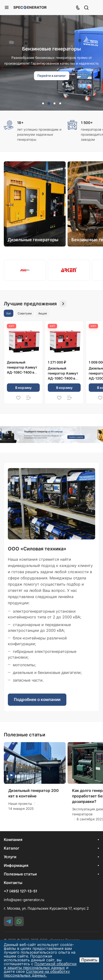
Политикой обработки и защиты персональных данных (40, 966)
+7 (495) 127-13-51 (20, 891)
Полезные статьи (20, 874)
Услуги (10, 857)
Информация (16, 865)
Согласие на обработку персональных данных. (37, 973)
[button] (43, 103)
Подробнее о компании (37, 700)
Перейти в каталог (52, 76)
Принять (89, 960)
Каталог (12, 848)
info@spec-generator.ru (24, 900)
